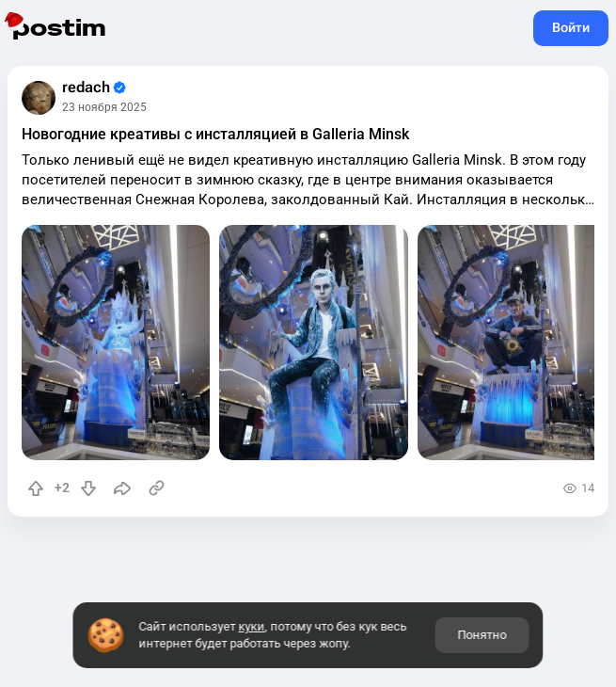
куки (252, 626)
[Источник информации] (157, 488)
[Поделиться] (122, 488)
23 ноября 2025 (104, 107)
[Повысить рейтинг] (36, 488)
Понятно (482, 635)
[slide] (116, 343)
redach (94, 88)
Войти (571, 27)
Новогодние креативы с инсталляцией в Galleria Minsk (215, 134)
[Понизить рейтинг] (88, 488)
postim (59, 28)
